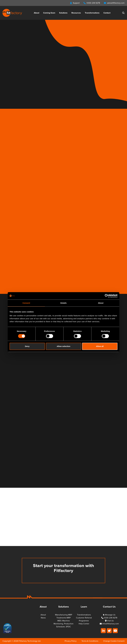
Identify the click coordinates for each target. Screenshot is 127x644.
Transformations (92, 13)
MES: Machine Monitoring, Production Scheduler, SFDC (63, 624)
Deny (27, 346)
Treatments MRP (63, 618)
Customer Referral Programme (84, 619)
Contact (107, 13)
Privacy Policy (71, 641)
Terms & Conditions (90, 641)
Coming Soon (49, 13)
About (37, 13)
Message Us (109, 615)
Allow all (100, 346)
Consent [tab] (26, 303)
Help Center (84, 624)
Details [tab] (63, 303)
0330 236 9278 (109, 618)
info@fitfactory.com (109, 624)
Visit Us (109, 621)
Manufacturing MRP (64, 615)
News (43, 618)
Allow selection (63, 346)
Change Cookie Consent (114, 641)
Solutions (63, 13)
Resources (76, 13)
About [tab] (101, 303)
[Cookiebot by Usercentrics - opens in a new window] (107, 296)
